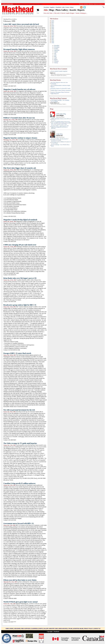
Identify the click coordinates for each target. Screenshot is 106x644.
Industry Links (54, 629)
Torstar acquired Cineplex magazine (59, 71)
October (56, 49)
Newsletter (46, 7)
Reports (81, 10)
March (56, 60)
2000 (53, 41)
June (55, 55)
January (56, 63)
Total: (51, 13)
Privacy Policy (88, 629)
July (55, 53)
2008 (53, 29)
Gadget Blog (59, 134)
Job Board (17, 629)
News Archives (63, 629)
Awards (73, 10)
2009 (53, 27)
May (55, 56)
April (55, 58)
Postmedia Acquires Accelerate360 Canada (61, 88)
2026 (53, 21)
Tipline (70, 629)
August (56, 52)
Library (72, 7)
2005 (53, 33)
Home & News (10, 629)
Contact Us (97, 629)
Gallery (46, 629)
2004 (53, 35)
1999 (53, 43)
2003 (53, 37)
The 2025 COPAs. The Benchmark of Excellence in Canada (60, 139)
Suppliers (52, 7)
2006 (53, 32)
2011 (53, 24)
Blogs (52, 10)
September (57, 50)
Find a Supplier (26, 629)
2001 (53, 40)
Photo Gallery (62, 10)
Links (63, 7)
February (56, 61)
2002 (53, 38)
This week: (57, 13)
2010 (53, 26)
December (57, 46)
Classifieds (58, 7)
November (57, 47)
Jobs (46, 10)
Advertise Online (78, 629)
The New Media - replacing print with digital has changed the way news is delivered (60, 127)
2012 (53, 23)
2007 (53, 30)
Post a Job (46, 13)
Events (67, 7)
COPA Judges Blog (61, 114)
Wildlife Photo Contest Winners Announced (61, 90)
